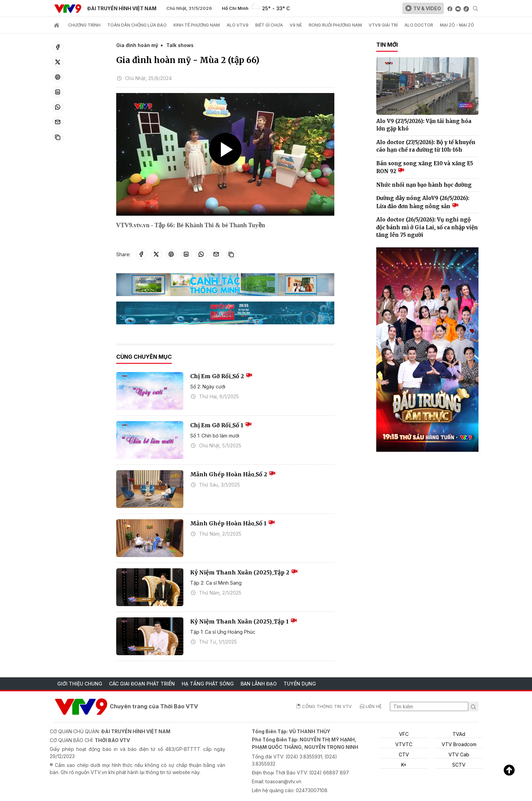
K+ (404, 765)
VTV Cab (459, 754)
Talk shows (180, 45)
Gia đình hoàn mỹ (137, 45)
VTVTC (404, 744)
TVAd (459, 734)
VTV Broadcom (459, 744)
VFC (404, 734)
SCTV (459, 765)
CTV (404, 754)
